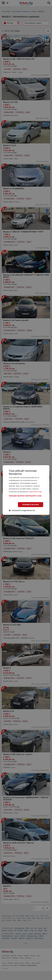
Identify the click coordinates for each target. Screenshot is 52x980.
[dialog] (26, 490)
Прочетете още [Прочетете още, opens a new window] (36, 492)
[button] (26, 497)
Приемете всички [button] (30, 505)
